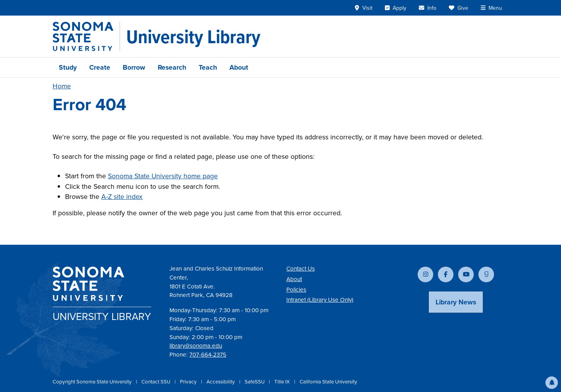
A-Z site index (122, 197)
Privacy (189, 382)
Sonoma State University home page (163, 176)
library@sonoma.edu (196, 346)
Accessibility (221, 382)
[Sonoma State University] (86, 36)
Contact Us (301, 269)
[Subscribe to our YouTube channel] (466, 274)
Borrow (134, 67)
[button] (552, 383)
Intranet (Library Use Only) (320, 300)
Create (100, 67)
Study (68, 67)
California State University (328, 382)
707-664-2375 (208, 355)
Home (62, 86)
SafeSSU (255, 382)
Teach (208, 67)
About (239, 67)
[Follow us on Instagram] (425, 274)
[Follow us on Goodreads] (486, 274)
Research (172, 67)
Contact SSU (156, 382)
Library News (456, 302)
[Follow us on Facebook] (446, 274)
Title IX (283, 382)
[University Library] (193, 37)
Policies (296, 290)
